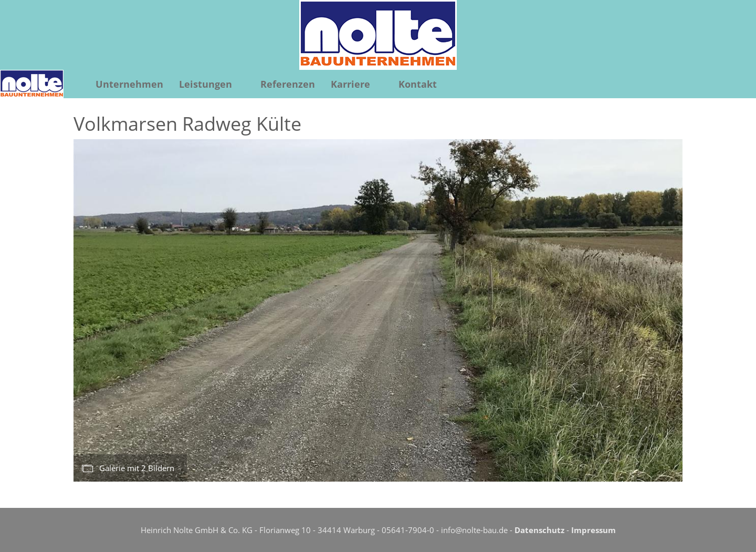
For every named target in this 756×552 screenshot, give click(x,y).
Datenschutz (539, 530)
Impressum (594, 530)
